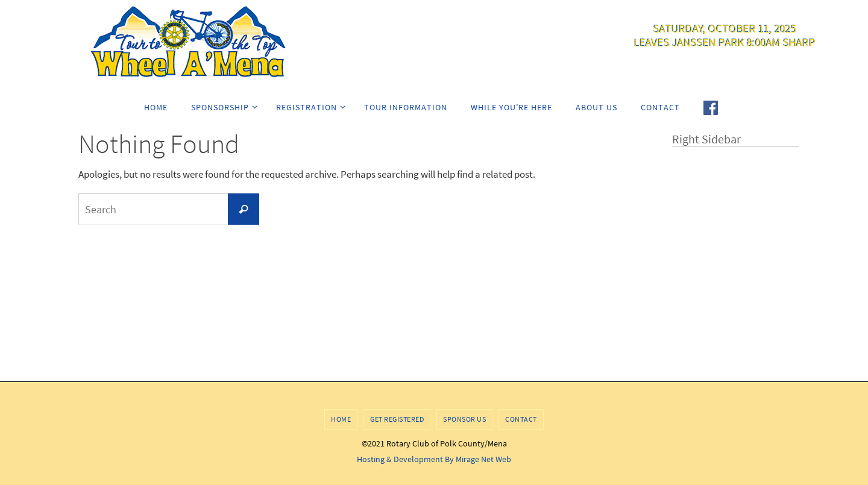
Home (341, 419)
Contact (521, 419)
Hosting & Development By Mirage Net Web (434, 459)
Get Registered (397, 419)
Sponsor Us (464, 419)
